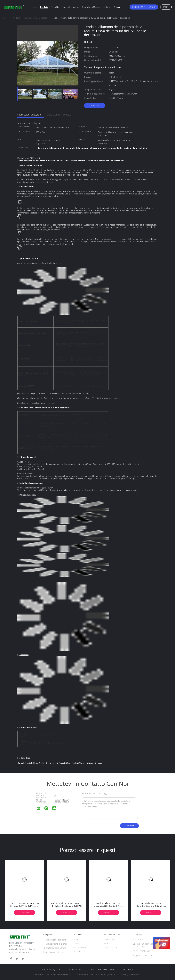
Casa (35, 7)
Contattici (107, 7)
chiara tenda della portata (55, 948)
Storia (77, 940)
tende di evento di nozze (54, 952)
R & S (106, 944)
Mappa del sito (75, 970)
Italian (166, 7)
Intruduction (80, 951)
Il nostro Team (81, 947)
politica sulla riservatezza (103, 970)
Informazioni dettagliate (29, 115)
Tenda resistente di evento (55, 944)
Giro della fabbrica (71, 7)
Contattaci (95, 106)
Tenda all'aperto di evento (55, 940)
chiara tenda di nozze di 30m (58, 763)
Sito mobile (128, 970)
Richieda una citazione (144, 7)
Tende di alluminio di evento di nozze (87, 763)
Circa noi (55, 7)
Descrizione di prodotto (59, 115)
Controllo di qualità (91, 7)
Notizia (117, 7)
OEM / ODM (109, 940)
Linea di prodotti (111, 947)
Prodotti (44, 7)
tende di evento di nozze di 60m (31, 763)
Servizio (78, 944)
